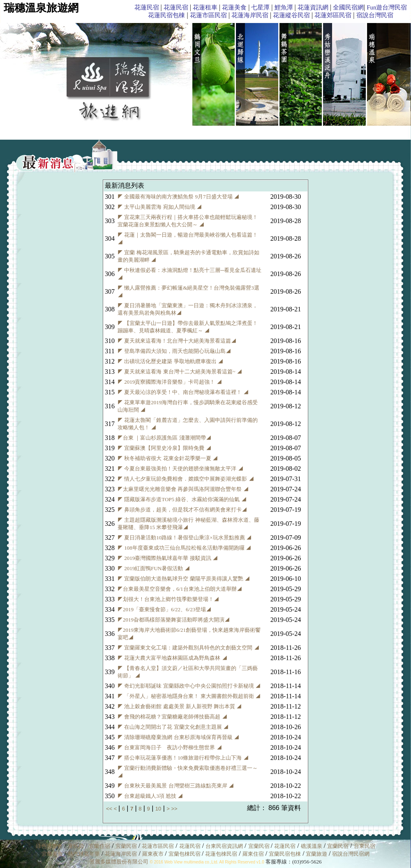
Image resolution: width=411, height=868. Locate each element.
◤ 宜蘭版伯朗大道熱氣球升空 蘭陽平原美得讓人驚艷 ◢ (184, 579)
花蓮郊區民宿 (333, 15)
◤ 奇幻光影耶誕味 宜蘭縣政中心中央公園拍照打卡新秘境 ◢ (189, 686)
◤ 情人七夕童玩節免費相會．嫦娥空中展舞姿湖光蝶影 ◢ (186, 479)
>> (174, 809)
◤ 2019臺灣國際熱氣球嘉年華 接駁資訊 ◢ (168, 558)
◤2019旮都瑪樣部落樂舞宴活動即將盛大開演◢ (174, 620)
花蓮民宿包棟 (166, 15)
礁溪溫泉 (312, 846)
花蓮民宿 (147, 7)
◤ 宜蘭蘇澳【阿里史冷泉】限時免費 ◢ (164, 448)
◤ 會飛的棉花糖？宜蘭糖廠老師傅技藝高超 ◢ (172, 717)
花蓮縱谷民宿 (291, 15)
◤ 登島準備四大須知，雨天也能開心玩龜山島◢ (174, 351)
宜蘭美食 (52, 854)
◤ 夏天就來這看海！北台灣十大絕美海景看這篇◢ (177, 341)
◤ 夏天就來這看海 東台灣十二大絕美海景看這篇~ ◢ (180, 372)
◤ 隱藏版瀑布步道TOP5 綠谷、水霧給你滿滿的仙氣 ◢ (182, 499)
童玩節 (76, 846)
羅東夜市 (154, 854)
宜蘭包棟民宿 (185, 854)
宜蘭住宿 (99, 846)
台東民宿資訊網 (224, 846)
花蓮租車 (205, 7)
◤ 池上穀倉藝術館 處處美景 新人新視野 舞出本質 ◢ (180, 706)
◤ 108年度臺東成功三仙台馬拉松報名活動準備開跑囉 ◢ (184, 548)
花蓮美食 (234, 7)
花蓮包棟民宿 (221, 854)
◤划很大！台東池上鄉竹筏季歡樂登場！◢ (168, 599)
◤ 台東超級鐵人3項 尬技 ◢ (150, 796)
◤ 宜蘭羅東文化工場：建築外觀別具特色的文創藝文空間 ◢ (188, 648)
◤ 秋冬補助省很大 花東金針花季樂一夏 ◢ (168, 458)
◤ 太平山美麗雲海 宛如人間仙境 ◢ (160, 207)
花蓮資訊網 (313, 7)
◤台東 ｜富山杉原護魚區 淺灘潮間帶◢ (164, 438)
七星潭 (260, 7)
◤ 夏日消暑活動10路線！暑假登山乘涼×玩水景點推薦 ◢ (185, 538)
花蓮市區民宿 (208, 15)
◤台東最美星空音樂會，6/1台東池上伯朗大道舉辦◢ (180, 589)
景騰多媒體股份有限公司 (119, 862)
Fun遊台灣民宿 (387, 7)
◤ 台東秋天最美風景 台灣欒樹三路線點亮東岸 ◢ (176, 786)
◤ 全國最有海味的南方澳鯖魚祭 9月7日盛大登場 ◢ (178, 197)
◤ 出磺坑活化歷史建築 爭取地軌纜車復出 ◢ (170, 361)
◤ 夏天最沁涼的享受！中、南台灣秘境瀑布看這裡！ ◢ (183, 392)
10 (158, 809)
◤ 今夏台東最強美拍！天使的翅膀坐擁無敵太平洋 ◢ (180, 469)
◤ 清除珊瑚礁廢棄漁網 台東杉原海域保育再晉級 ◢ (178, 737)
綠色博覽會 (49, 846)
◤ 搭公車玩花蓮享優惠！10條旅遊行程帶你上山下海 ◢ (183, 758)
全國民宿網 (348, 7)
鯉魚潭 (284, 7)
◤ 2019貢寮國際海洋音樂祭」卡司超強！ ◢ (170, 382)
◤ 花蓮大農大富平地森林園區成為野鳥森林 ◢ (172, 658)
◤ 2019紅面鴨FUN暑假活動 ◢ (154, 568)
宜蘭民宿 (126, 846)
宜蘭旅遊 (316, 854)
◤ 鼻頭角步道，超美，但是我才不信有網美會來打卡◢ (182, 510)
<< (110, 809)
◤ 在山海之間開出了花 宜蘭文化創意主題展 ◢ (173, 727)
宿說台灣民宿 (375, 15)
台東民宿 (365, 846)
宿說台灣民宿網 (351, 854)
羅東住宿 (253, 854)
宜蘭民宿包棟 (285, 854)
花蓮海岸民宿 (250, 15)
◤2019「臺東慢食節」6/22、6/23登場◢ (164, 609)
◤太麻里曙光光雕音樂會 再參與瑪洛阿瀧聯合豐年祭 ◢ (183, 489)
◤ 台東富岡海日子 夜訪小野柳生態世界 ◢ (170, 747)
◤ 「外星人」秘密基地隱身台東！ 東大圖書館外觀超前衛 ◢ (189, 696)
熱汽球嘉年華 (84, 854)
